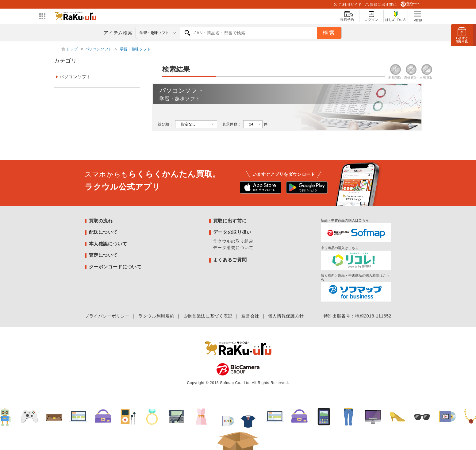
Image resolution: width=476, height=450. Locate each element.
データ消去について (233, 248)
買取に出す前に (381, 5)
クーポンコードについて (115, 267)
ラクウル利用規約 (156, 316)
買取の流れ (101, 221)
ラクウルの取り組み (233, 241)
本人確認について (108, 244)
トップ (73, 49)
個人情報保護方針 (286, 316)
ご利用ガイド (348, 5)
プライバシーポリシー (107, 316)
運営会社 (250, 316)
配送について (103, 232)
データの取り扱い (232, 232)
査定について (103, 255)
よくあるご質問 (230, 260)
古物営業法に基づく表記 (208, 316)
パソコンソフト (99, 49)
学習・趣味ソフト (135, 49)
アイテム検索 (118, 33)
